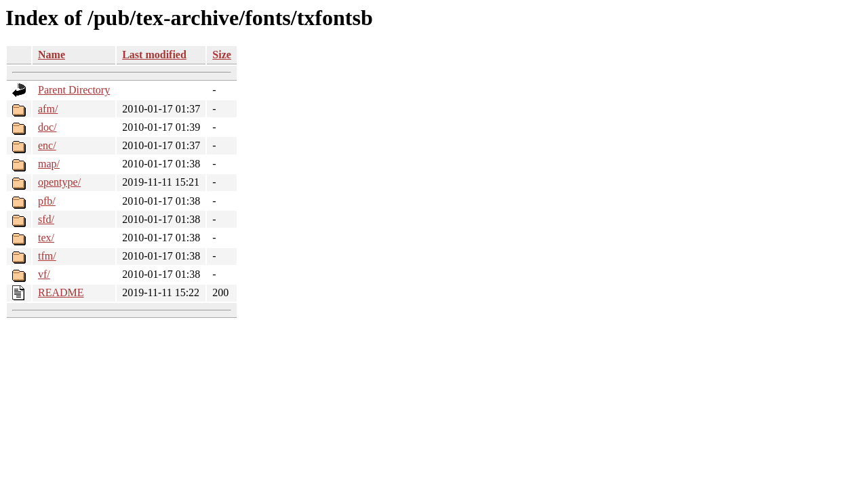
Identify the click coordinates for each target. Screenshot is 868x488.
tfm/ (47, 256)
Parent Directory (74, 90)
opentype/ (59, 182)
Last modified (154, 55)
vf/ (44, 274)
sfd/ (46, 219)
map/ (49, 164)
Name (52, 55)
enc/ (47, 145)
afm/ (48, 109)
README (61, 292)
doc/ (47, 127)
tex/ (46, 238)
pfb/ (47, 201)
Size (222, 55)
